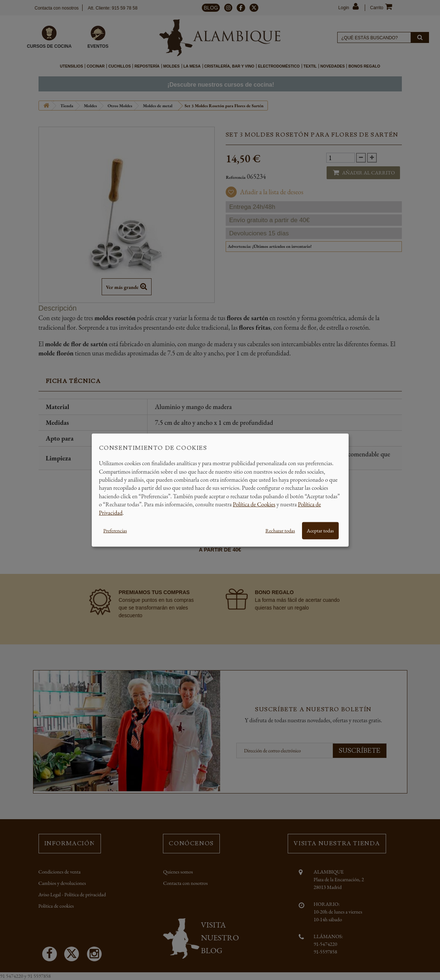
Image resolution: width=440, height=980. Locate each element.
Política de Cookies (254, 504)
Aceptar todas (320, 531)
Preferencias (115, 531)
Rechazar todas (280, 531)
